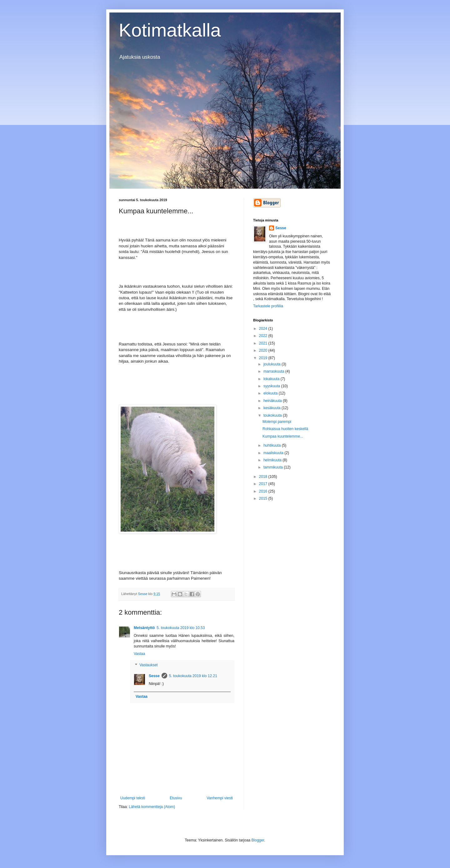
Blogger (258, 840)
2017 (264, 484)
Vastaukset (148, 665)
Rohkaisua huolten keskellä (285, 429)
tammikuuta (274, 467)
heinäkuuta (273, 401)
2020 (264, 350)
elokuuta (271, 393)
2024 (264, 329)
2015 (264, 498)
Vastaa (139, 654)
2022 (264, 336)
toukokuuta (273, 415)
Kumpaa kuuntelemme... (283, 436)
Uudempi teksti (133, 798)
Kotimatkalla (170, 30)
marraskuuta (274, 371)
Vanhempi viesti (220, 798)
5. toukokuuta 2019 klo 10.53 (181, 628)
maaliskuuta (274, 453)
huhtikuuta (273, 445)
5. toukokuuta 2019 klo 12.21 (193, 676)
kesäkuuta (272, 408)
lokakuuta (272, 379)
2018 (264, 477)
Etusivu (176, 798)
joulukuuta (272, 364)
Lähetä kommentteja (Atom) (152, 807)
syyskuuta (272, 386)
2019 (264, 358)
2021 (264, 343)
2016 (264, 491)
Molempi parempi (277, 422)
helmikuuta (273, 460)
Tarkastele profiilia (268, 306)
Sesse (154, 676)
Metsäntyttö (144, 628)
